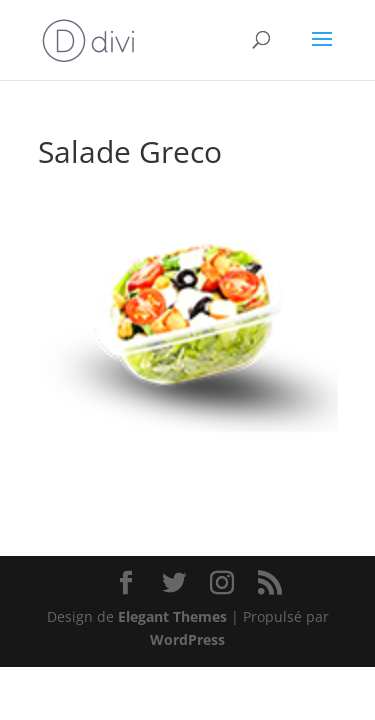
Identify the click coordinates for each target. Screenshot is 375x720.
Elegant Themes (172, 616)
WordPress (187, 639)
